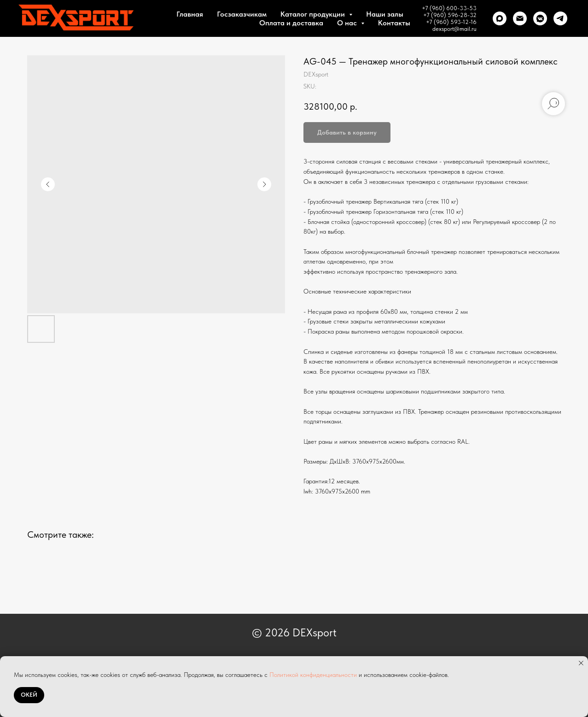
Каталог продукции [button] (314, 14)
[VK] (540, 18)
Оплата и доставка (291, 23)
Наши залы (385, 14)
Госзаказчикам (242, 14)
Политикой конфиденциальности (313, 675)
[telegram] (560, 18)
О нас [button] (348, 23)
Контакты (394, 23)
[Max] (500, 18)
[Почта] (520, 18)
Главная (190, 14)
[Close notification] (581, 663)
